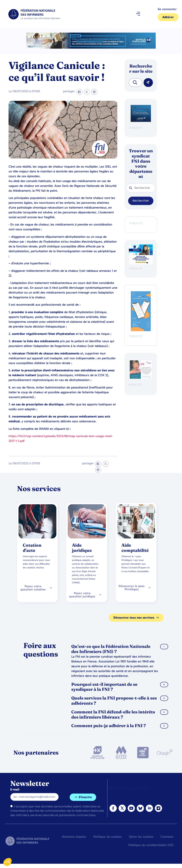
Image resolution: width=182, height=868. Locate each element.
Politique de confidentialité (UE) (151, 845)
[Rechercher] (148, 83)
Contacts (167, 837)
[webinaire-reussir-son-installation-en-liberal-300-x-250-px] (141, 263)
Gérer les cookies (141, 837)
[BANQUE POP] (141, 121)
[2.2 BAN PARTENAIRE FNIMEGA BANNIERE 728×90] (91, 48)
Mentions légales (74, 837)
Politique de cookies (108, 837)
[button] (138, 14)
